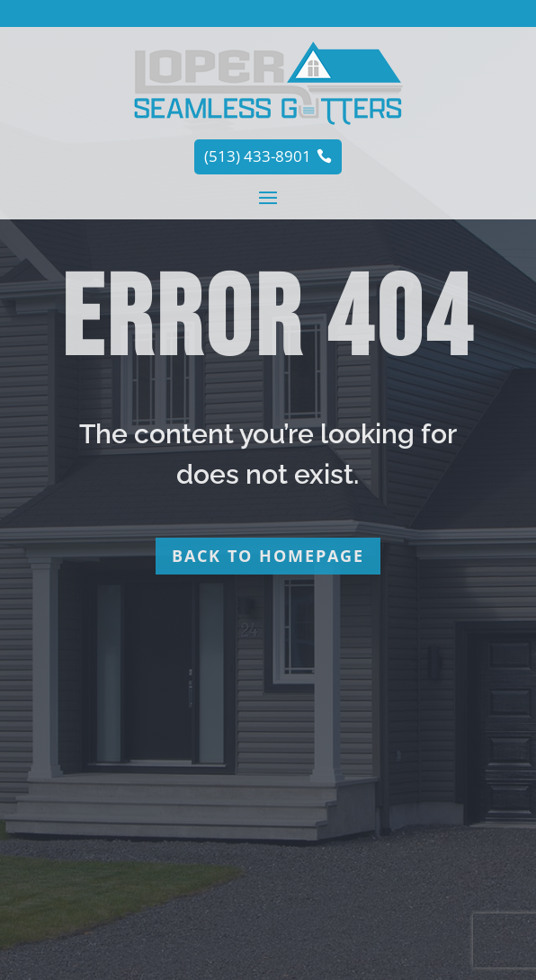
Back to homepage (268, 556)
